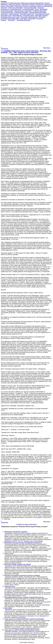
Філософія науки (29, 15)
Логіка (37, 9)
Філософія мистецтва (42, 14)
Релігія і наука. (9, 554)
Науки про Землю (14, 5)
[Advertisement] (26, 33)
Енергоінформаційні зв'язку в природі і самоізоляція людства (24, 597)
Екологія (26, 6)
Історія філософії (16, 9)
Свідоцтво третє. (10, 586)
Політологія (25, 5)
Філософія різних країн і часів (10, 17)
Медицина (4, 5)
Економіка (33, 6)
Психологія (39, 5)
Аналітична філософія (15, 8)
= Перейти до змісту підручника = (27, 524)
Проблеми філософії (39, 11)
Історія (47, 3)
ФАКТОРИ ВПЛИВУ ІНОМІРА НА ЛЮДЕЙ (18, 564)
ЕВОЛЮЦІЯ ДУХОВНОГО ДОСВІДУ (16, 532)
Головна (3, 20)
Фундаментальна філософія (10, 19)
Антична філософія (30, 8)
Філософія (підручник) (27, 14)
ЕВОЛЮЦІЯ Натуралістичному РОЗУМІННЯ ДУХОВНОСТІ (23, 543)
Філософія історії (6, 15)
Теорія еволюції (14, 14)
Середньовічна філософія (38, 12)
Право (32, 5)
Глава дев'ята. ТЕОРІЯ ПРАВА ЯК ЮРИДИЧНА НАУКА (22, 630)
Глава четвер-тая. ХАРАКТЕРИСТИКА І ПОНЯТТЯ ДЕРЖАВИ (24, 619)
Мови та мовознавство (45, 6)
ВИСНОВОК (8, 608)
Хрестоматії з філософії (28, 19)
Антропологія (5, 9)
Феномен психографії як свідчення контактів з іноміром (22, 575)
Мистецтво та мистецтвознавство (32, 3)
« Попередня (4, 48)
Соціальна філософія (21, 12)
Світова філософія (7, 11)
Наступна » (47, 48)
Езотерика (18, 6)
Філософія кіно (17, 15)
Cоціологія (4, 3)
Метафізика (43, 9)
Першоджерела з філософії (23, 11)
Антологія (40, 8)
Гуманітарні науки (15, 3)
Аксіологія (4, 8)
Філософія (10, 6)
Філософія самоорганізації (29, 17)
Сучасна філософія (7, 12)
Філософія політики (41, 15)
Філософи (42, 17)
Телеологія (4, 14)
